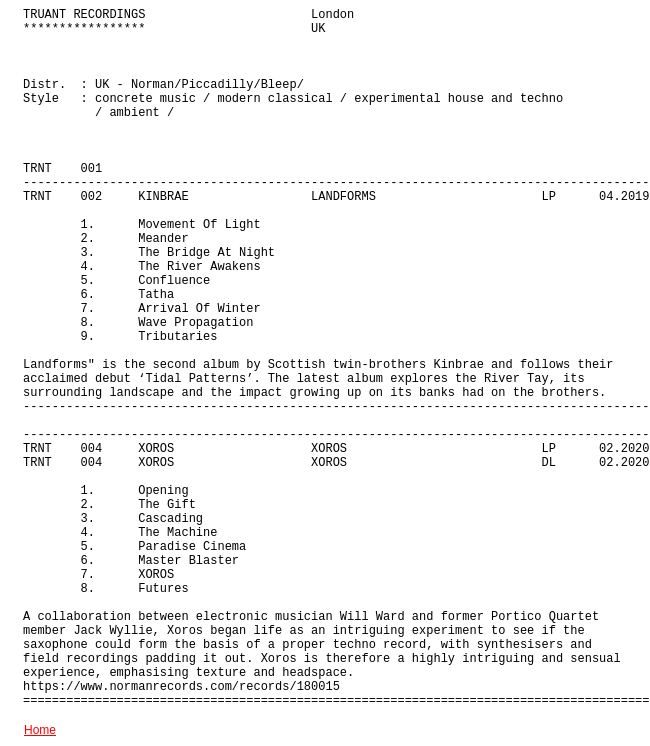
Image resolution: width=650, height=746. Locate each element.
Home (40, 730)
